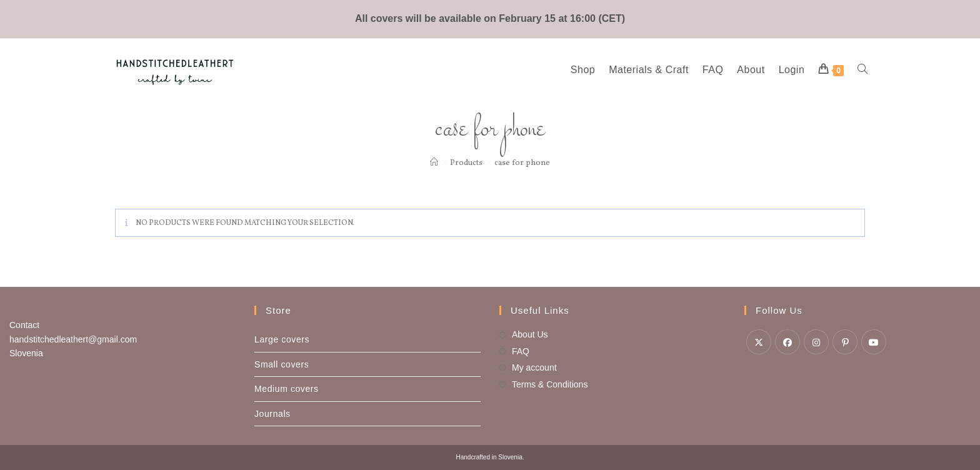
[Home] (434, 163)
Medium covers (287, 389)
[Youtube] (874, 342)
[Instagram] (816, 342)
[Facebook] (787, 342)
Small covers (282, 364)
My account (534, 367)
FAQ (521, 351)
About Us (530, 334)
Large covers (282, 339)
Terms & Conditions (550, 384)
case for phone (522, 163)
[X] (759, 342)
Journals (272, 414)
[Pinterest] (845, 342)
